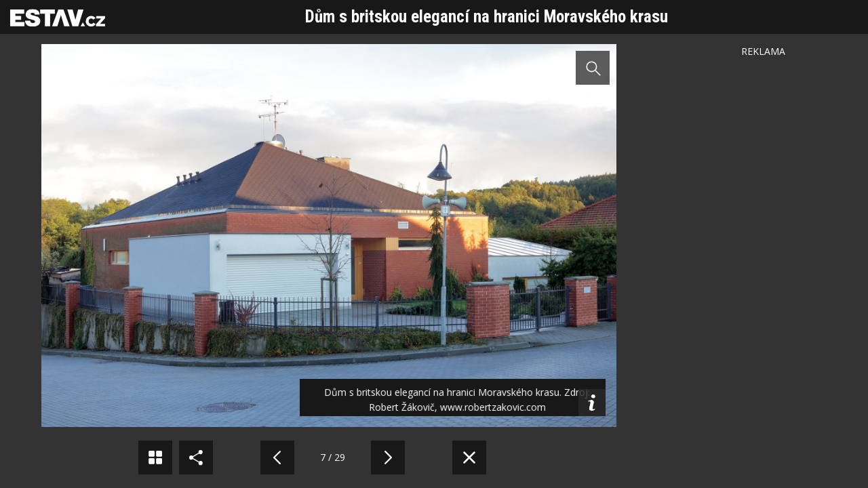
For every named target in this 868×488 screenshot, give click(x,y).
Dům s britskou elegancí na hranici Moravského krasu (487, 17)
